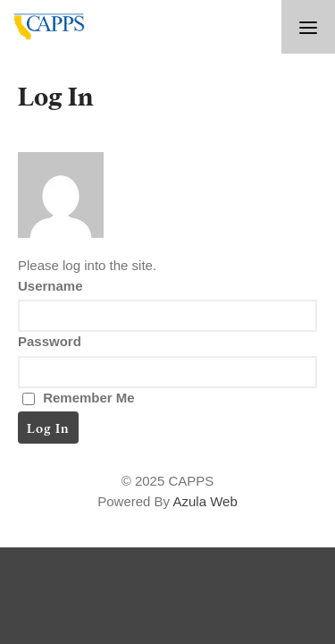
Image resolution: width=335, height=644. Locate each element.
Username (50, 286)
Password (50, 341)
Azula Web (205, 501)
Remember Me (79, 398)
